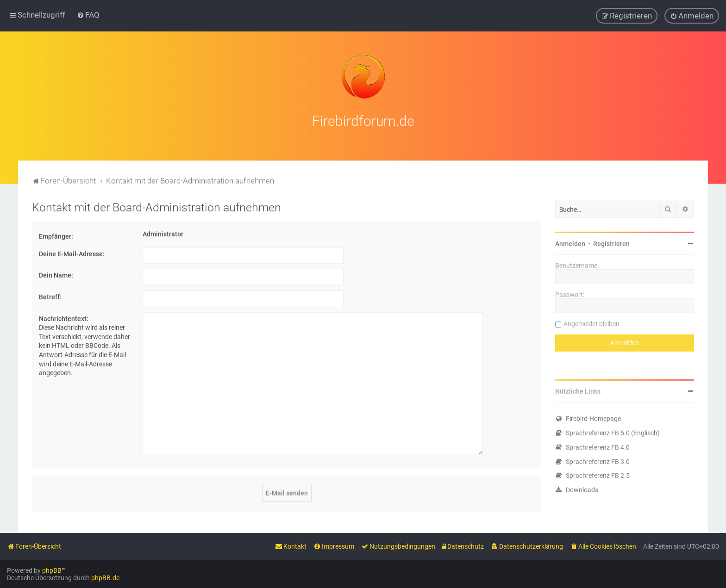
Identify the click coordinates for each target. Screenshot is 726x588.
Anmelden (570, 241)
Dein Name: (56, 273)
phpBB (52, 570)
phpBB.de (105, 577)
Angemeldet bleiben (591, 322)
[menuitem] (88, 14)
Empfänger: (56, 234)
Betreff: (50, 295)
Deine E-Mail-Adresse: (72, 252)
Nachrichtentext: (64, 316)
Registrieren (611, 241)
